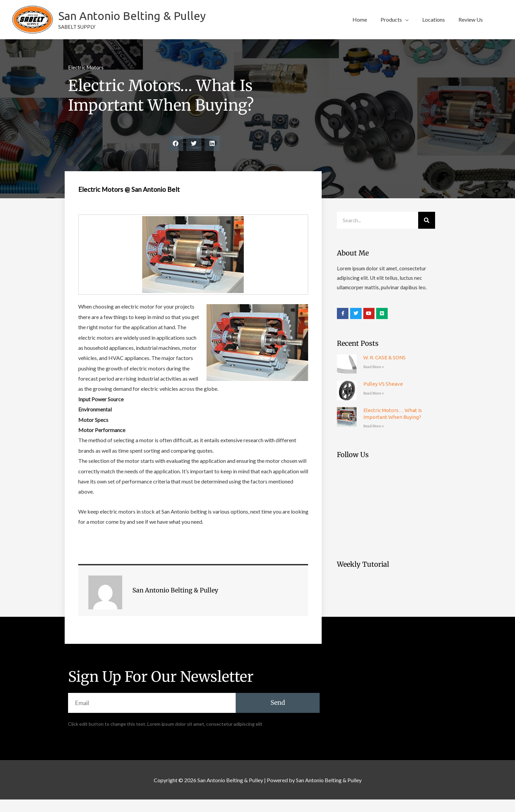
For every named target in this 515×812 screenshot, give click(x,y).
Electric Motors (86, 80)
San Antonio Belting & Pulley (154, 22)
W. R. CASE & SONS (384, 370)
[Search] (427, 233)
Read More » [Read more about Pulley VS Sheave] (374, 406)
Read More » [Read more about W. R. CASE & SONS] (374, 379)
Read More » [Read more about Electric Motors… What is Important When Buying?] (374, 439)
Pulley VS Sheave (383, 396)
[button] (395, 26)
